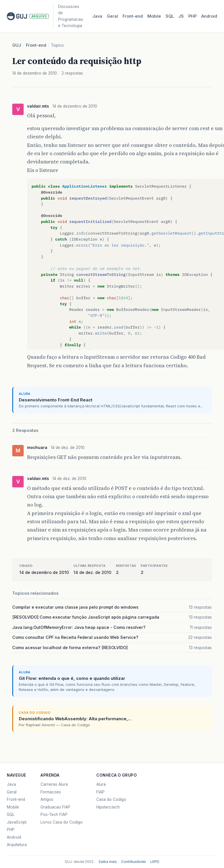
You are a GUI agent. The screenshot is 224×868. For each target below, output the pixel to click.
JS (181, 16)
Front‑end (133, 16)
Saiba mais (108, 862)
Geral (112, 16)
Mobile (154, 16)
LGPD (155, 862)
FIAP (100, 792)
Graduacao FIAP (55, 807)
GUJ (17, 45)
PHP (193, 16)
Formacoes (51, 792)
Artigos (47, 799)
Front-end (36, 45)
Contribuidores (134, 862)
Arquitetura (17, 845)
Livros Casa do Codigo (62, 822)
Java (97, 16)
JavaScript (17, 822)
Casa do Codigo (111, 799)
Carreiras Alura (54, 784)
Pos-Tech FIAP (54, 814)
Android (209, 16)
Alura (101, 784)
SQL (170, 16)
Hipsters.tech (108, 807)
